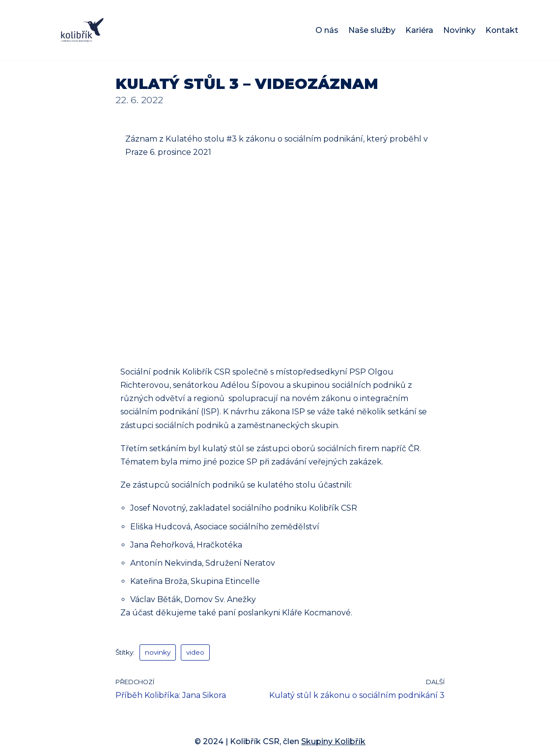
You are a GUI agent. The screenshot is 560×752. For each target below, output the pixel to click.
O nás (327, 30)
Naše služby (372, 30)
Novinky (459, 30)
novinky (158, 652)
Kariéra (419, 30)
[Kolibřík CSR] (82, 30)
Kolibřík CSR (255, 741)
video (195, 652)
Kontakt (502, 30)
